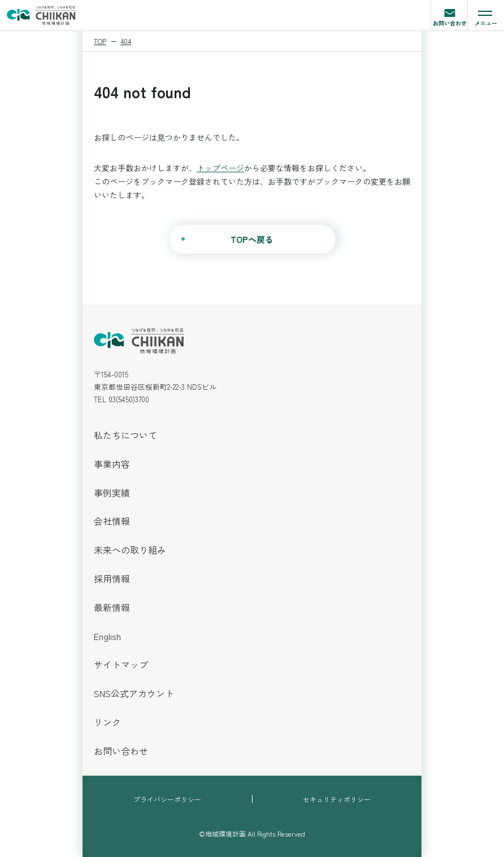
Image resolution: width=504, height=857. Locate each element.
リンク (107, 722)
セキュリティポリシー (337, 799)
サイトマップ (121, 664)
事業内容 (112, 464)
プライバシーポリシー (167, 799)
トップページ (220, 168)
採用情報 (112, 578)
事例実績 (112, 493)
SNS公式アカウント (134, 693)
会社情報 (112, 521)
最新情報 (112, 607)
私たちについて (125, 435)
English (107, 636)
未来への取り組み (130, 550)
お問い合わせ (450, 16)
